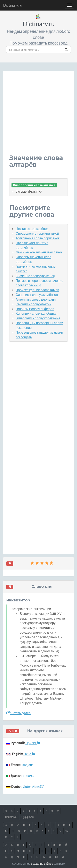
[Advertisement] (38, 116)
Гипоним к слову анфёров (35, 309)
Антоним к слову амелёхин (36, 299)
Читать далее (18, 713)
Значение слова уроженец (35, 276)
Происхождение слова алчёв (37, 290)
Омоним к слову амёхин (33, 304)
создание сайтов (42, 864)
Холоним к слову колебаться (37, 313)
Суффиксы (28, 817)
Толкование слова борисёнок (38, 238)
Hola (28, 776)
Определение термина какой (37, 233)
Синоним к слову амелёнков (37, 295)
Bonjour (28, 765)
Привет (33, 743)
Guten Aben (33, 786)
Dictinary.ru (13, 5)
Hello (29, 754)
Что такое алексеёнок (32, 229)
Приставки (11, 817)
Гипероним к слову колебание (38, 318)
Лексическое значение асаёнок (39, 252)
